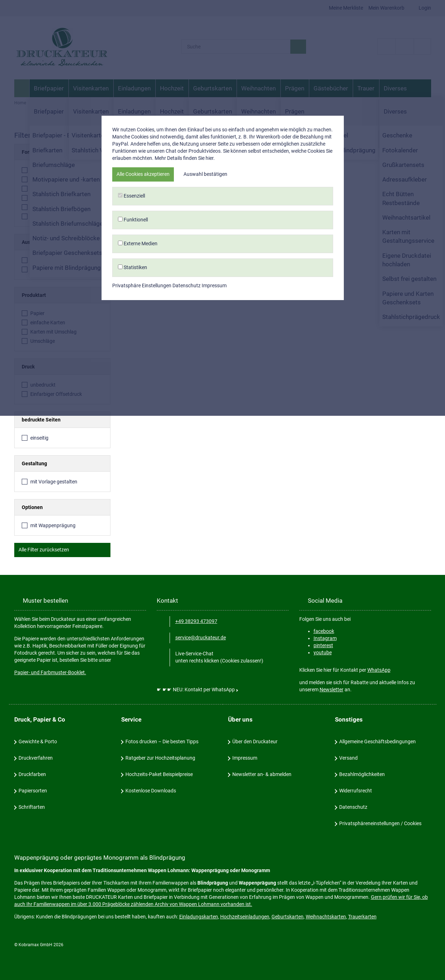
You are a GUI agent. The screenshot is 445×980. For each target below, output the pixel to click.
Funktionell (223, 502)
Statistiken (223, 550)
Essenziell (223, 479)
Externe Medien (223, 526)
